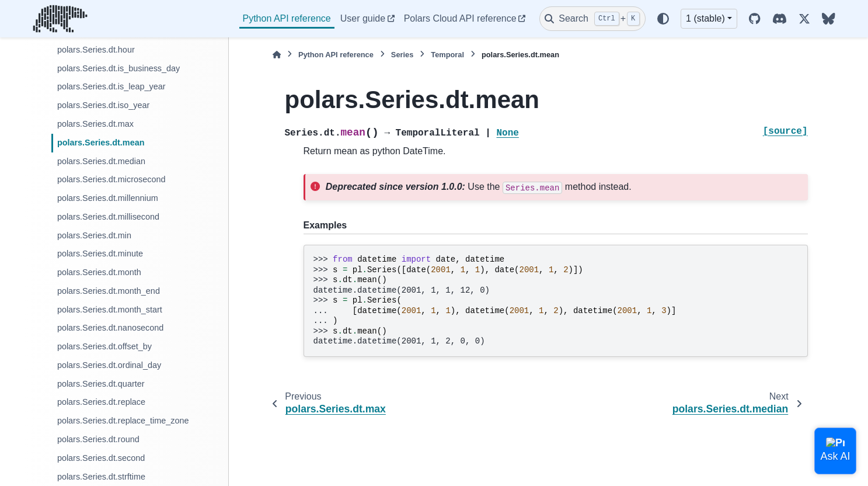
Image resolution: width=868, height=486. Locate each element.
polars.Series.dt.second (101, 458)
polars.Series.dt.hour (96, 50)
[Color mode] (663, 19)
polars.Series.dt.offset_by (104, 346)
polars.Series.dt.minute (100, 254)
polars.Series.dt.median (101, 161)
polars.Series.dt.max (95, 124)
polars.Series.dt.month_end (109, 291)
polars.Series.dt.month (99, 272)
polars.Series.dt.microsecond (111, 179)
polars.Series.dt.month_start (110, 310)
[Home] (277, 55)
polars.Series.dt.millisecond (108, 217)
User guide (363, 18)
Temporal (447, 55)
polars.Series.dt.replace (101, 402)
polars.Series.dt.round (98, 439)
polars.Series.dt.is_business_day (118, 68)
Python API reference (287, 18)
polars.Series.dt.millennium (108, 198)
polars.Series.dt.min (94, 235)
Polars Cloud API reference (460, 18)
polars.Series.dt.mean (101, 143)
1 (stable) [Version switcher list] (705, 18)
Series (402, 55)
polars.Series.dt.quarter (101, 384)
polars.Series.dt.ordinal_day (109, 365)
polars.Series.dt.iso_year (103, 105)
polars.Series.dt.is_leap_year (111, 86)
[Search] (592, 19)
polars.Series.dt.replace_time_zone (123, 421)
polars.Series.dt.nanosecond (110, 328)
